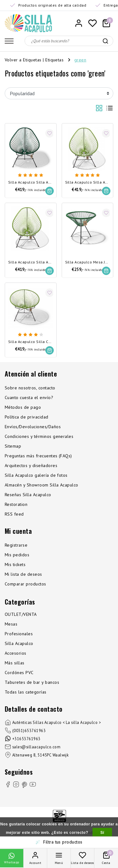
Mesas (11, 624)
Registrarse (16, 545)
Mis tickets (15, 564)
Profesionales (19, 634)
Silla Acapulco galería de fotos (36, 475)
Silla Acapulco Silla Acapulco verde (31, 182)
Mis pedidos (17, 555)
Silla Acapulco (19, 643)
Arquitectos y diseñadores (31, 465)
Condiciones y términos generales (39, 436)
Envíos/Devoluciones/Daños (33, 427)
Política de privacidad (27, 417)
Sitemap (13, 446)
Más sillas (15, 663)
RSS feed (14, 514)
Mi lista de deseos (23, 574)
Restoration (16, 504)
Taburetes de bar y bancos (32, 682)
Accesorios (16, 653)
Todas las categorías (26, 692)
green (80, 60)
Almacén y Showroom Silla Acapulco (42, 485)
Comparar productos (25, 584)
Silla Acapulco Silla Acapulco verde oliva (88, 182)
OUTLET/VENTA (21, 614)
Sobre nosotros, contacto (30, 388)
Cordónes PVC (19, 673)
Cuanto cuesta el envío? (29, 398)
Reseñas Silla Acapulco (28, 495)
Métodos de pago (23, 407)
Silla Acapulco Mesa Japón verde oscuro (88, 262)
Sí (102, 833)
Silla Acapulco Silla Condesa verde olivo (31, 342)
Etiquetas (54, 60)
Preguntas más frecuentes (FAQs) (38, 456)
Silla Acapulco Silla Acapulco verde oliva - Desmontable (31, 262)
